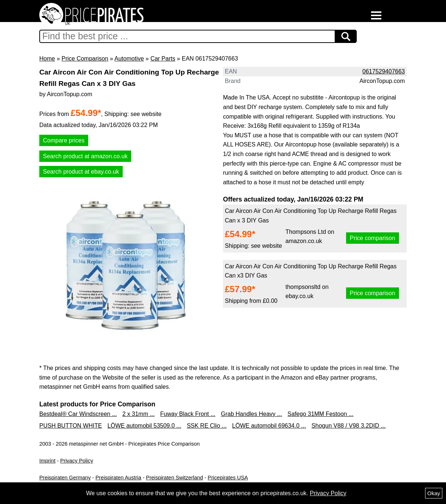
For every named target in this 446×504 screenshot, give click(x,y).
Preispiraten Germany (65, 478)
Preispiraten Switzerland (174, 478)
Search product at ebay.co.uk (81, 172)
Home (47, 59)
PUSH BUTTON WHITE (71, 426)
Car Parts (163, 59)
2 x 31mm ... (139, 414)
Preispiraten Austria (118, 478)
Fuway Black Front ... (188, 414)
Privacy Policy (77, 461)
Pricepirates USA (228, 478)
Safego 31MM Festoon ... (321, 414)
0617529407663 (384, 71)
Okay (434, 493)
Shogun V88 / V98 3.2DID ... (349, 426)
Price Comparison (85, 59)
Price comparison (373, 238)
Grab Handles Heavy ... (251, 414)
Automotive (129, 59)
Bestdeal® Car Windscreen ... (78, 414)
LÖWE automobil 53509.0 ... (144, 426)
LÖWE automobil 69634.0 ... (269, 426)
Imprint (47, 461)
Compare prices (64, 140)
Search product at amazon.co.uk (85, 156)
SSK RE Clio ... (206, 426)
